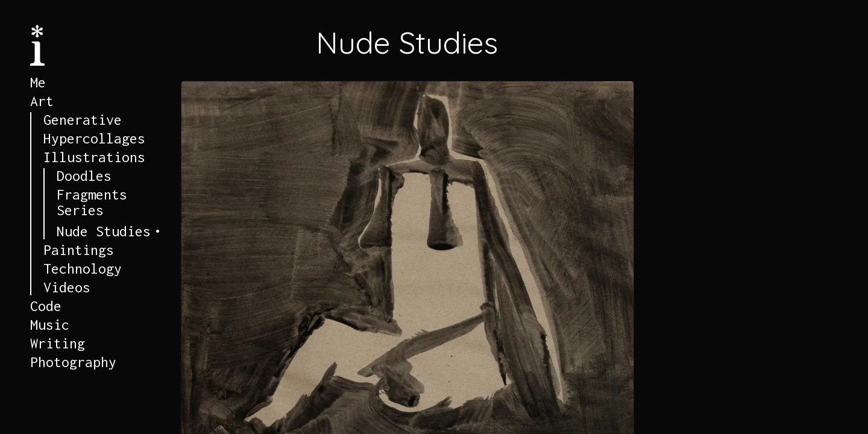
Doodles (84, 176)
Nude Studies (104, 231)
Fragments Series (92, 203)
